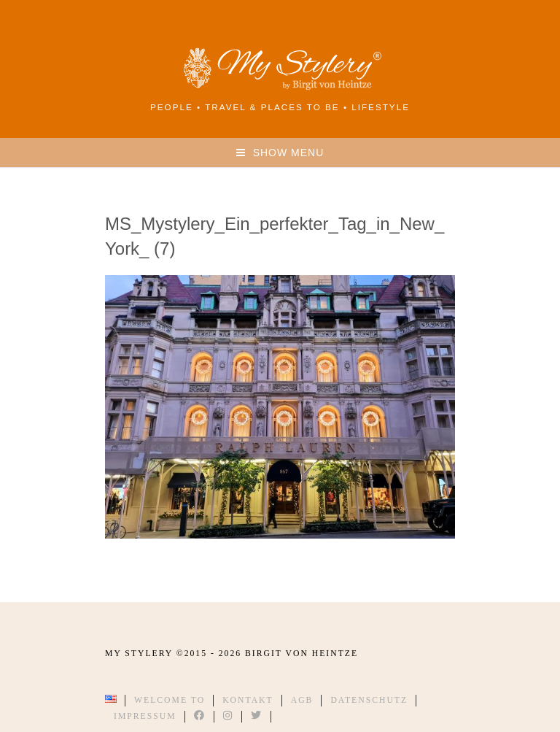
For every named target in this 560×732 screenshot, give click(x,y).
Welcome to (170, 700)
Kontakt (248, 700)
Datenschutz (369, 700)
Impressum (145, 716)
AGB (302, 700)
